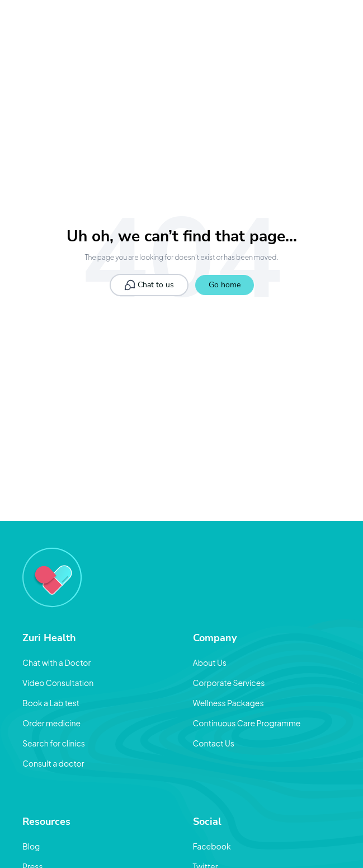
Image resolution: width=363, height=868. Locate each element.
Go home (225, 285)
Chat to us (149, 285)
